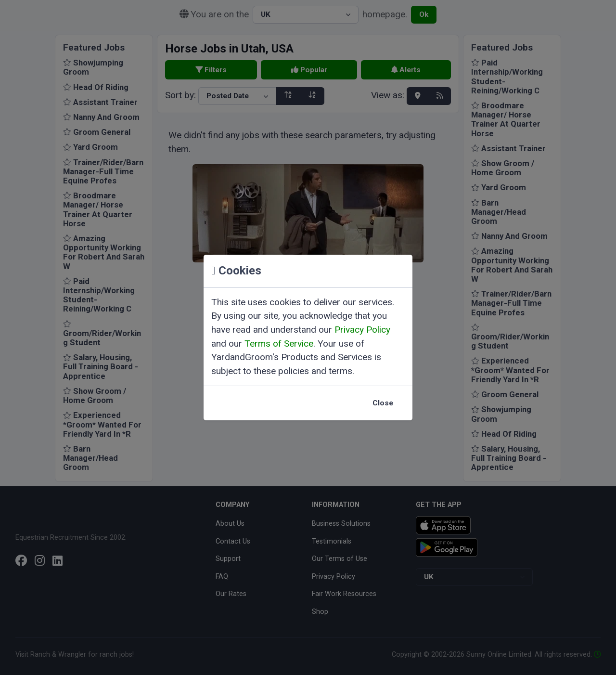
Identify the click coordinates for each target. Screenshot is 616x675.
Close (383, 403)
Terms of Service (279, 344)
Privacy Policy (362, 330)
